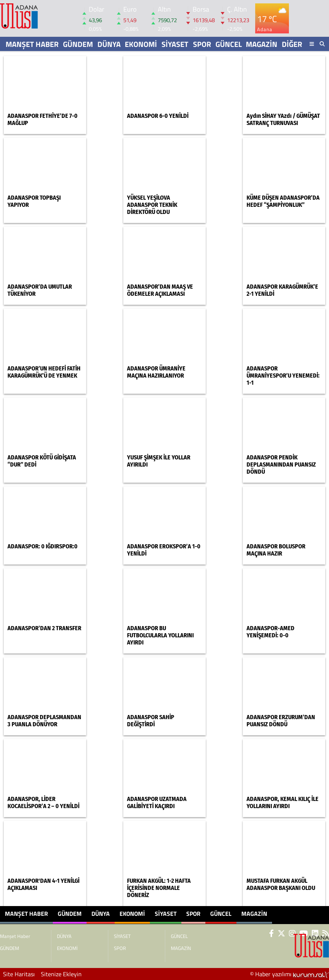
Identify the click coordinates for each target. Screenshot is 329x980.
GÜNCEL (229, 44)
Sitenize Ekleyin (61, 974)
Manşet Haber (32, 44)
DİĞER (292, 44)
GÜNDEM (78, 44)
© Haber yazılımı (289, 974)
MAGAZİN (262, 44)
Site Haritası (19, 974)
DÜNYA (109, 44)
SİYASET (175, 44)
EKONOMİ (141, 44)
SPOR (202, 44)
